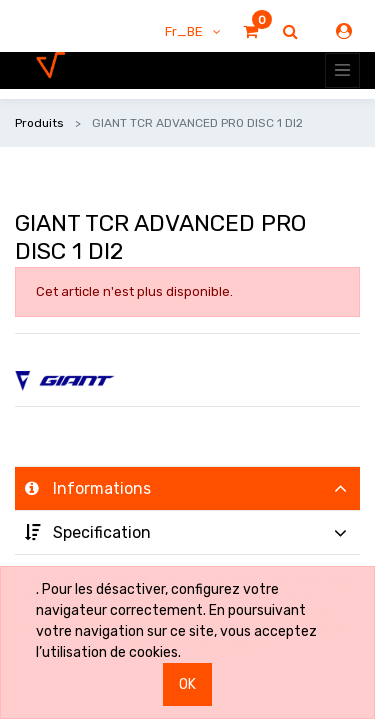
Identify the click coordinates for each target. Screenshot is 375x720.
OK (187, 684)
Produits (39, 123)
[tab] (187, 488)
